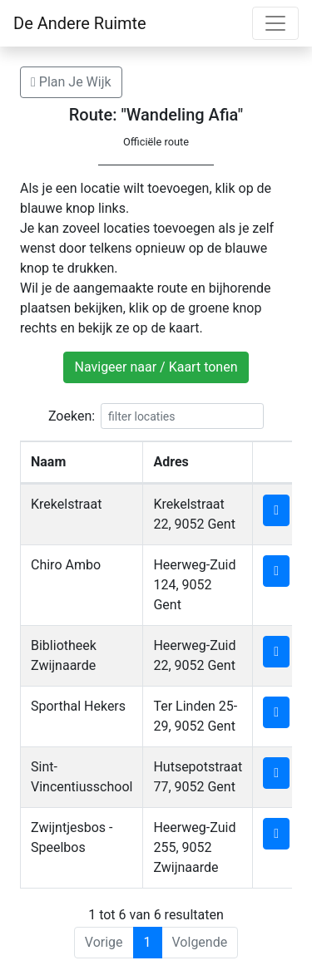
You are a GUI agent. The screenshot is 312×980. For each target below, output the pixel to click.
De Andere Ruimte (80, 23)
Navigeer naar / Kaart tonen (156, 367)
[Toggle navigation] (275, 23)
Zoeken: (156, 416)
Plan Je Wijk (71, 82)
